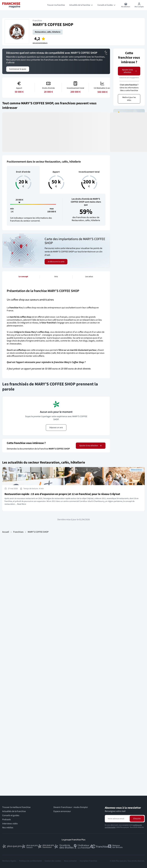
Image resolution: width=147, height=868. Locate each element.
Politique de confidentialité (30, 861)
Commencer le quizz (18, 69)
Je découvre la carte (56, 262)
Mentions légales (9, 861)
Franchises (18, 532)
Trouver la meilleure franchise (16, 807)
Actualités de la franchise (14, 811)
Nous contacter (70, 861)
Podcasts (7, 820)
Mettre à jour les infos (129, 99)
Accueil (6, 532)
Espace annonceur (62, 811)
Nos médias (8, 828)
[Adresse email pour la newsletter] (117, 819)
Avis (56, 277)
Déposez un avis (56, 428)
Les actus (89, 277)
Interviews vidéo (10, 824)
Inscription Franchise (88, 861)
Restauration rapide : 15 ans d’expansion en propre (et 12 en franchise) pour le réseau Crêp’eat (62, 494)
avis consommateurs (40, 43)
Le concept (23, 277)
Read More (22, 504)
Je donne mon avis (129, 133)
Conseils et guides (11, 815)
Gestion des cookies (53, 861)
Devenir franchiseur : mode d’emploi (71, 807)
